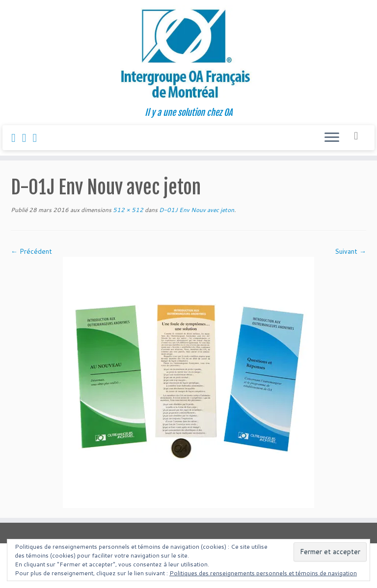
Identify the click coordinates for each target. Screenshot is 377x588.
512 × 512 (127, 210)
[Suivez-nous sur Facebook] (17, 137)
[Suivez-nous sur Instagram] (27, 137)
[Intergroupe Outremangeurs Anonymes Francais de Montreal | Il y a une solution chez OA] (188, 54)
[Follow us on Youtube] (38, 137)
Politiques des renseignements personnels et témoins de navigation (263, 573)
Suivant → (350, 251)
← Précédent (31, 251)
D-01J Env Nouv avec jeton (196, 210)
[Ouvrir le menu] (332, 138)
